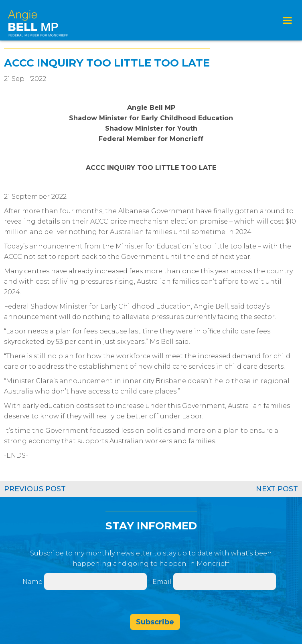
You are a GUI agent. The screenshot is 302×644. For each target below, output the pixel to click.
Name (32, 582)
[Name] (95, 581)
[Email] (225, 581)
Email (163, 582)
